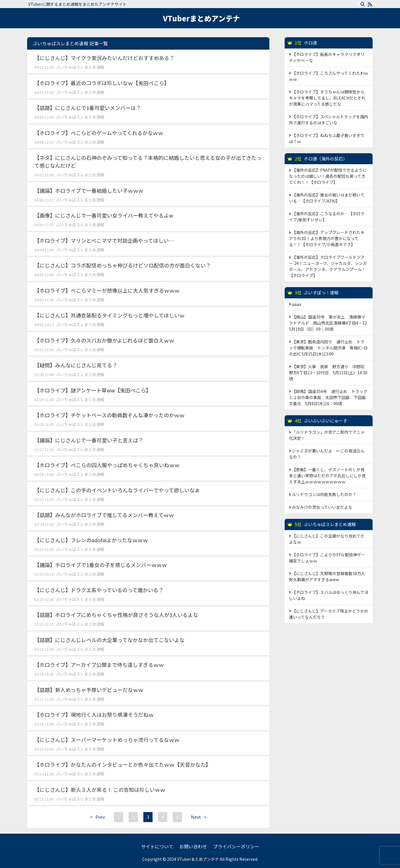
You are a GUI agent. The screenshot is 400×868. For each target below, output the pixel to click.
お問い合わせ (193, 846)
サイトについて (157, 846)
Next (200, 817)
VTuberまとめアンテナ (201, 18)
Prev (96, 817)
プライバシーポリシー (236, 846)
